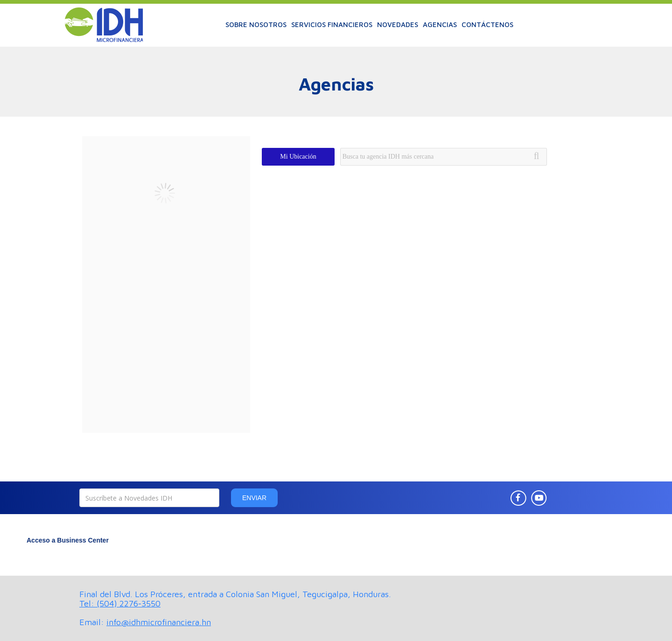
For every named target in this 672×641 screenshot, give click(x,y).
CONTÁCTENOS (487, 24)
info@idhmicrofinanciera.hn (159, 622)
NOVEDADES (398, 24)
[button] (256, 25)
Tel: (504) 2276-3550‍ (120, 603)
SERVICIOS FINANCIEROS (332, 24)
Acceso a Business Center (68, 540)
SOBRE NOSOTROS (256, 24)
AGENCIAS (440, 24)
